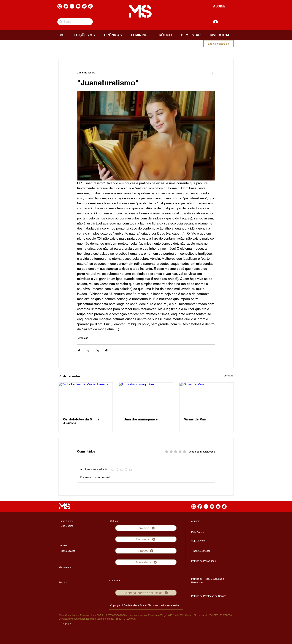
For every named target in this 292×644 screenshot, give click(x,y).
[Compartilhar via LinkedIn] (97, 351)
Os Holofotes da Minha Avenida (81, 421)
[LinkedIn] (72, 6)
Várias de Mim (195, 419)
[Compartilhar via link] (106, 351)
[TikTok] (90, 6)
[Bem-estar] (146, 539)
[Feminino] (146, 528)
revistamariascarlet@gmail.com (85, 619)
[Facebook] (66, 6)
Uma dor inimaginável (141, 419)
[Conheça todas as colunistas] (146, 593)
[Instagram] (60, 6)
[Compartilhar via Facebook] (79, 351)
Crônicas (83, 338)
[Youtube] (78, 6)
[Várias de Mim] (206, 398)
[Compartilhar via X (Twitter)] (88, 351)
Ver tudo (229, 376)
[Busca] (74, 22)
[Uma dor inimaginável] (146, 398)
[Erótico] (146, 551)
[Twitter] (84, 6)
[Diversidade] (146, 562)
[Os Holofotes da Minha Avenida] (86, 398)
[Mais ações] (213, 73)
